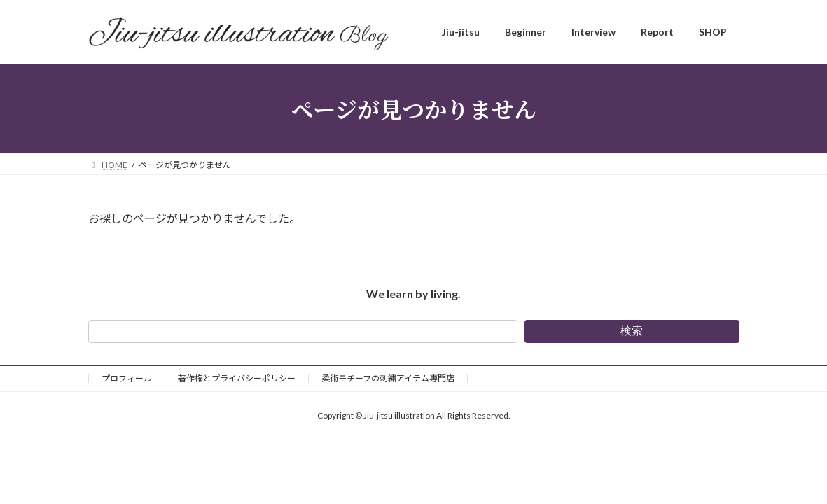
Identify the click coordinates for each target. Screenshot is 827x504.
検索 (632, 331)
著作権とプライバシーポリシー (237, 378)
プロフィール (127, 378)
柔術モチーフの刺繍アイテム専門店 (388, 378)
